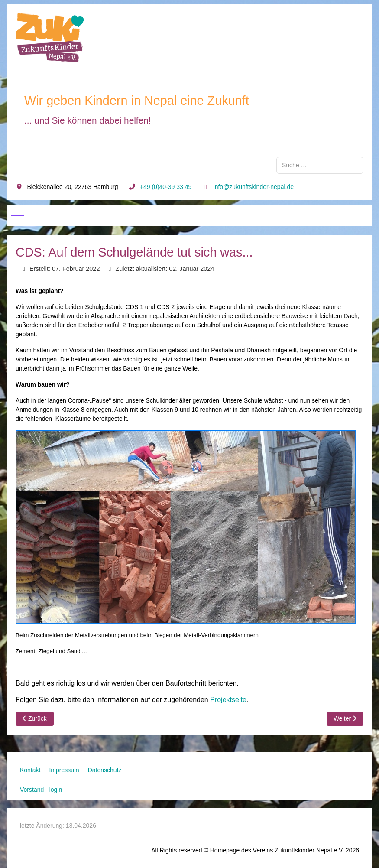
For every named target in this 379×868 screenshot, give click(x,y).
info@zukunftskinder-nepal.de (254, 187)
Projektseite (228, 700)
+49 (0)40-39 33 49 (166, 187)
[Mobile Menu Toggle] (18, 215)
